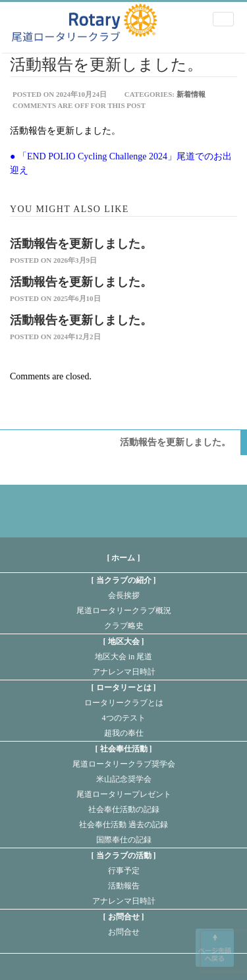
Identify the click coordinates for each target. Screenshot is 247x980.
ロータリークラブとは (124, 703)
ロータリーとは (124, 688)
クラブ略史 (124, 626)
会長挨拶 (124, 595)
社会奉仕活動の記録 (124, 809)
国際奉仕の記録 (124, 840)
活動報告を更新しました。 (81, 244)
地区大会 (124, 641)
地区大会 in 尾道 (123, 657)
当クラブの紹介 (124, 580)
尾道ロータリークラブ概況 (124, 611)
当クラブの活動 (124, 856)
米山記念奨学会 (124, 779)
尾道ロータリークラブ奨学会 (124, 764)
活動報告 (124, 886)
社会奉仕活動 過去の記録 (123, 825)
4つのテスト (124, 718)
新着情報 (191, 94)
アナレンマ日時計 (124, 672)
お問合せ (124, 917)
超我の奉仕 (124, 733)
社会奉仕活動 (124, 749)
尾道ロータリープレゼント (124, 794)
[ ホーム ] (124, 558)
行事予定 (124, 871)
